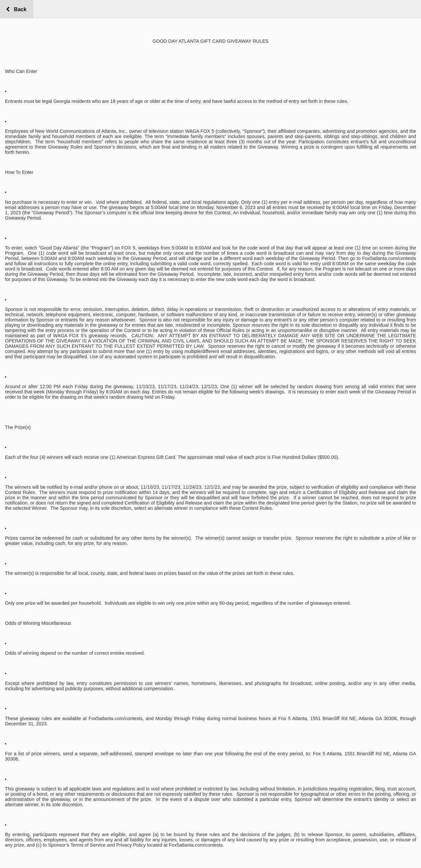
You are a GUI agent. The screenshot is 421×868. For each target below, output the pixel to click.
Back (19, 9)
